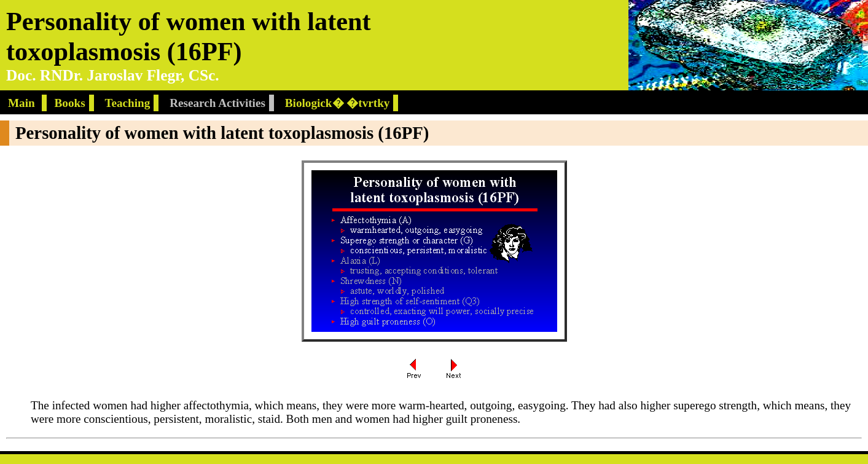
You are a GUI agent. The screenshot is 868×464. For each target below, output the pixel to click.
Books (70, 103)
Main (23, 103)
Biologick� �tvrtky (338, 103)
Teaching (127, 103)
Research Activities (217, 103)
